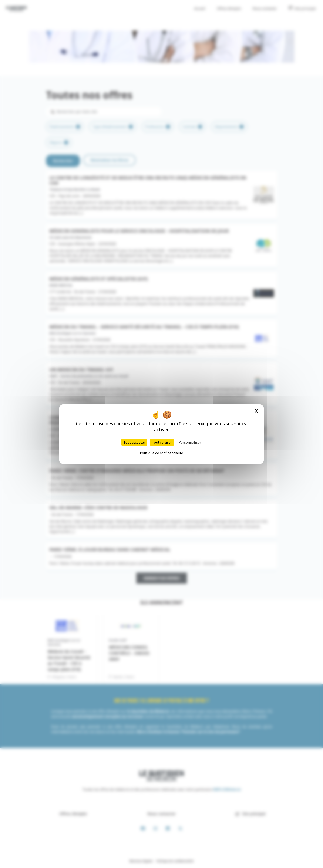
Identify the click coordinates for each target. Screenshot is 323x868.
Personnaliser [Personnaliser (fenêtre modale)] (190, 442)
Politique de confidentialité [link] (161, 453)
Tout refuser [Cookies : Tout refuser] (162, 442)
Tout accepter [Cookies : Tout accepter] (134, 442)
